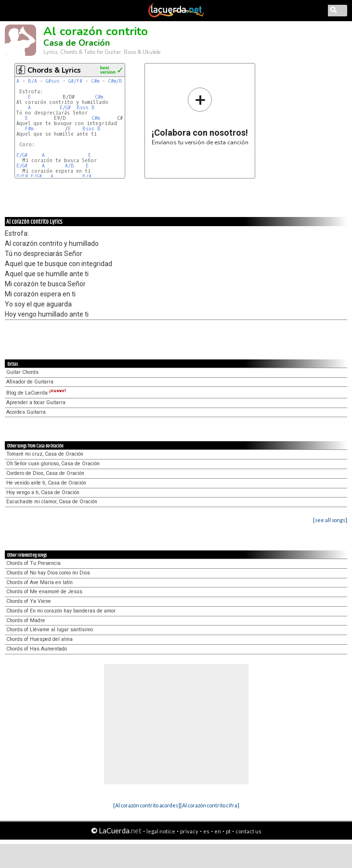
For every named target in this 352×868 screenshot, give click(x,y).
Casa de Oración (77, 43)
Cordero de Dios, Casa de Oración (45, 473)
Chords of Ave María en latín (39, 582)
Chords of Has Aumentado (37, 649)
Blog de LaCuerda (36, 393)
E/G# (65, 108)
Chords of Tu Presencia (33, 563)
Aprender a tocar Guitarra (36, 402)
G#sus (53, 81)
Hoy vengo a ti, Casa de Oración (43, 492)
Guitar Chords (22, 372)
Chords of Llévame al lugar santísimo (50, 630)
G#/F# (75, 81)
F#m (29, 129)
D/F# (22, 176)
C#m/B (115, 81)
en (218, 831)
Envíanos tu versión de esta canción (200, 116)
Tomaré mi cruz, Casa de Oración (45, 454)
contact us (248, 831)
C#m (95, 81)
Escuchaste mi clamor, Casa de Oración (52, 502)
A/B (70, 166)
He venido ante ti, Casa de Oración (46, 483)
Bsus (83, 108)
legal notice (161, 831)
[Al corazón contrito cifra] (210, 805)
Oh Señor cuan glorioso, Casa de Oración (53, 464)
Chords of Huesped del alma (39, 639)
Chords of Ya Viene (29, 601)
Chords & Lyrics (54, 70)
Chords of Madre (26, 620)
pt (228, 831)
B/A (33, 81)
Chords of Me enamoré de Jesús (44, 592)
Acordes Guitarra (26, 412)
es (206, 831)
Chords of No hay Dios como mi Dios (48, 573)
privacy (189, 831)
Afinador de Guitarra (30, 382)
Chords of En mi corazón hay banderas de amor (61, 611)
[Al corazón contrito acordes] (147, 805)
